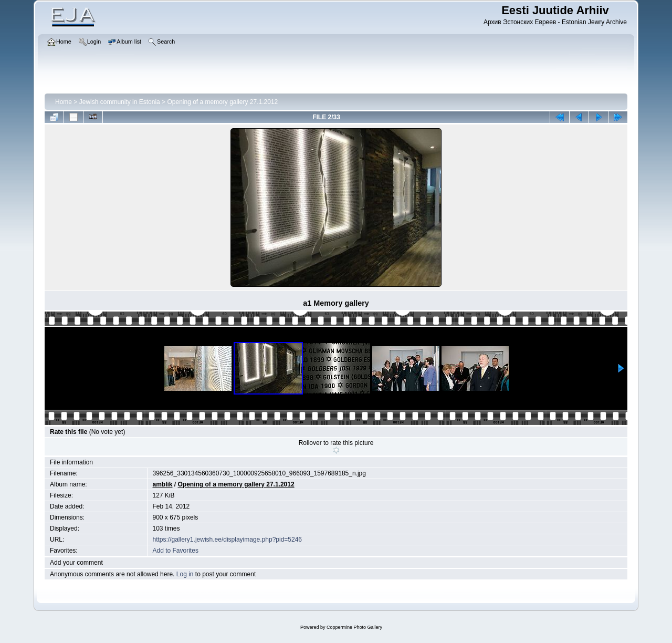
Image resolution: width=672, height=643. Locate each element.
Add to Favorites (176, 551)
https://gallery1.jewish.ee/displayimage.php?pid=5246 (228, 540)
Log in (185, 574)
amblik (163, 484)
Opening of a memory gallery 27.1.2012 (222, 102)
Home (64, 102)
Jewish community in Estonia (120, 102)
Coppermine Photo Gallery (354, 627)
